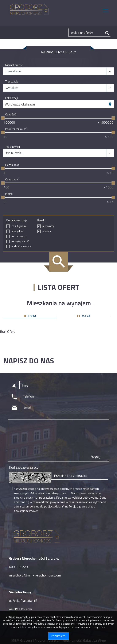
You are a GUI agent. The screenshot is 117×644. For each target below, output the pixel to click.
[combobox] (55, 104)
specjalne (17, 231)
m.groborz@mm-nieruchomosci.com (35, 575)
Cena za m (12, 179)
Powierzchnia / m (16, 129)
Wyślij (96, 457)
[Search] (89, 32)
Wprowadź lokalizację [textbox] (20, 104)
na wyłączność (20, 241)
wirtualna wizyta (21, 246)
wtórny (47, 231)
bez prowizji (19, 236)
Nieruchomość (14, 65)
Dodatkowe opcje (17, 220)
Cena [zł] (11, 114)
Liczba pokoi (13, 165)
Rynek (41, 220)
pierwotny (48, 226)
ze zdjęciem (19, 226)
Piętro (9, 194)
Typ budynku (13, 147)
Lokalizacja (12, 98)
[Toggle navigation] (106, 12)
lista (30, 316)
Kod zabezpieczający (24, 467)
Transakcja (12, 82)
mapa (84, 316)
